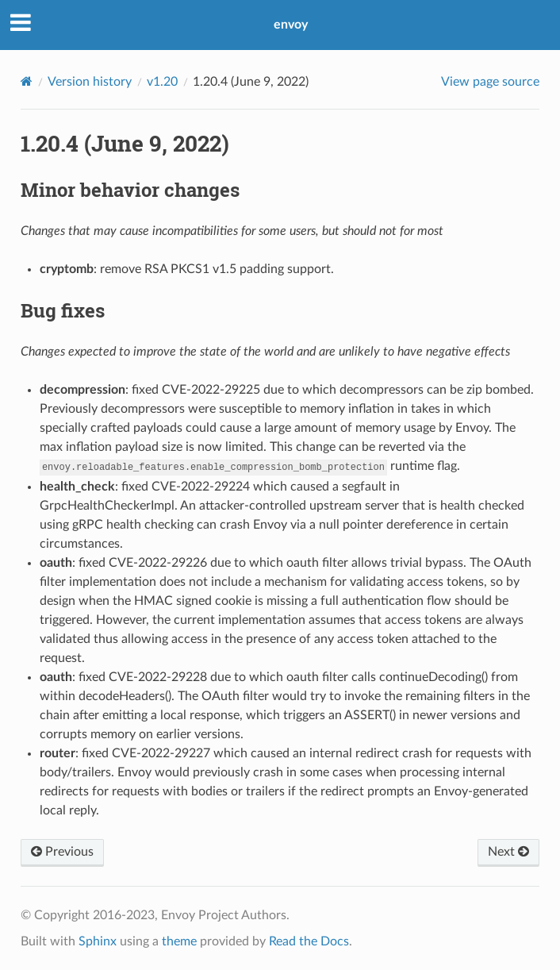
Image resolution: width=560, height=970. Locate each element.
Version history (90, 82)
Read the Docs (309, 941)
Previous (62, 852)
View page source (490, 82)
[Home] (27, 81)
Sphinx (98, 941)
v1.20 (162, 82)
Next (508, 852)
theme (179, 941)
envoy (291, 25)
